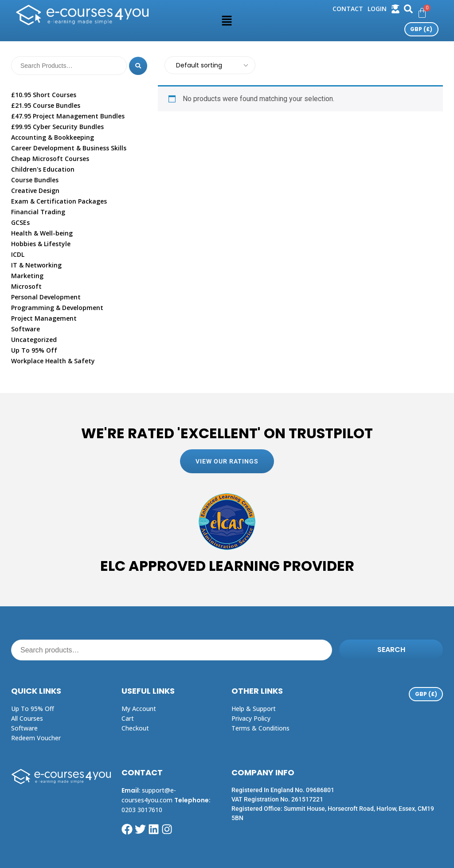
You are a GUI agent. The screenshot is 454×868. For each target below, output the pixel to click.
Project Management (44, 318)
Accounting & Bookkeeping (53, 137)
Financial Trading (38, 212)
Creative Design (35, 190)
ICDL (18, 254)
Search (391, 650)
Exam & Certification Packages (59, 201)
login (377, 9)
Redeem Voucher (36, 738)
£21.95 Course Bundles (46, 105)
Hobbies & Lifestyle (41, 244)
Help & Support (254, 709)
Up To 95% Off (34, 350)
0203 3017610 (142, 810)
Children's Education (43, 169)
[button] (227, 20)
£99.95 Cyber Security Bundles (57, 127)
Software (25, 329)
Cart (128, 718)
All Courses (27, 718)
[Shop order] (210, 65)
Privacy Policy (251, 718)
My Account (139, 709)
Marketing (27, 276)
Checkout (135, 728)
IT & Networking (36, 265)
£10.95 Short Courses (44, 95)
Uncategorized (34, 340)
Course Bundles (35, 180)
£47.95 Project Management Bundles (68, 116)
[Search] (138, 66)
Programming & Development (57, 308)
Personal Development (46, 297)
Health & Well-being (42, 233)
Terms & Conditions (260, 728)
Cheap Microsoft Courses (50, 159)
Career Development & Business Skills (69, 148)
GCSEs (20, 222)
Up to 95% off (33, 709)
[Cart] (422, 13)
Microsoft (26, 286)
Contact (348, 9)
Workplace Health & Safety (53, 361)
